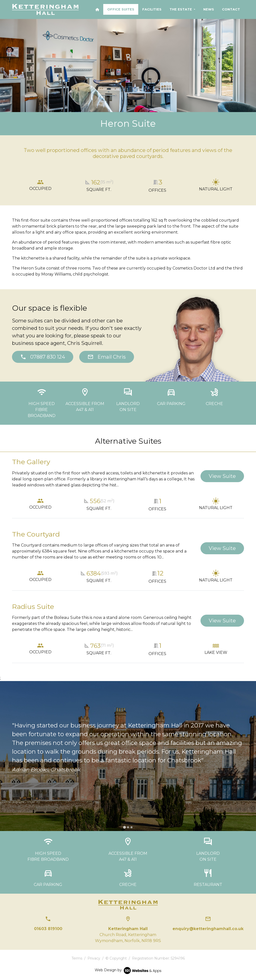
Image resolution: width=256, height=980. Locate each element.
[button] (182, 9)
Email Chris (107, 357)
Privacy (94, 958)
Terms (77, 958)
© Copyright (116, 958)
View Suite (222, 476)
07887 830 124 (43, 357)
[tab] (124, 827)
